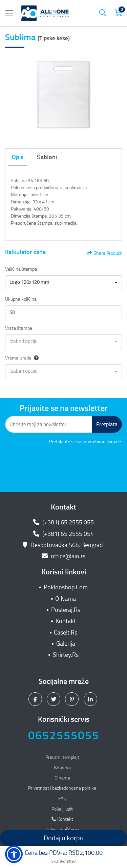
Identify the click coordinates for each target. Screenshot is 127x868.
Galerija (66, 644)
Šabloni (47, 157)
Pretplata (107, 424)
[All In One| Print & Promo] (45, 13)
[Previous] (12, 96)
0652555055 (64, 735)
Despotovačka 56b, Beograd (63, 545)
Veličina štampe (21, 269)
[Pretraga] (103, 13)
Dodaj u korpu (64, 838)
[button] (14, 854)
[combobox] (63, 283)
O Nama (66, 599)
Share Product (104, 253)
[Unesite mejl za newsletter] (49, 424)
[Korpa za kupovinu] (119, 13)
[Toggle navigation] (9, 13)
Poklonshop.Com (66, 587)
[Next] (115, 96)
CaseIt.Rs (66, 633)
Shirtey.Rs (66, 655)
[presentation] (70, 464)
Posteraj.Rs (66, 610)
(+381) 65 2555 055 (63, 522)
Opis (18, 157)
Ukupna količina (21, 299)
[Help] (35, 358)
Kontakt (66, 621)
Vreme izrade (22, 358)
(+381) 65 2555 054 (63, 534)
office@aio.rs (63, 556)
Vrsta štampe (19, 328)
